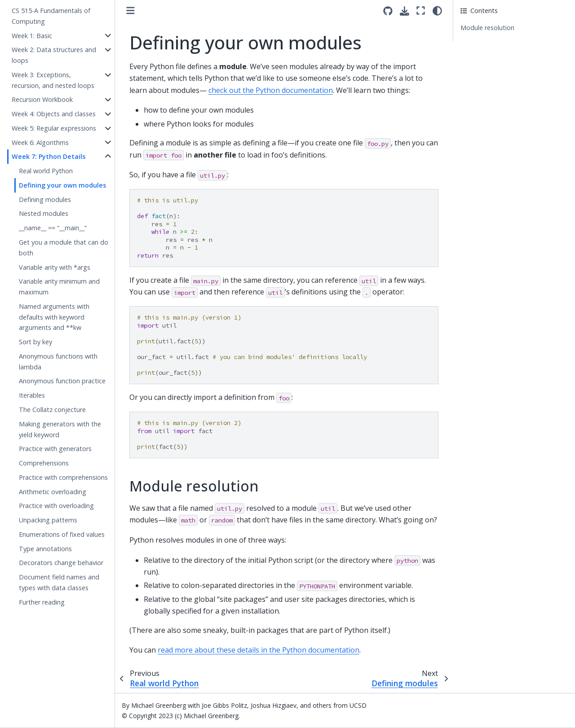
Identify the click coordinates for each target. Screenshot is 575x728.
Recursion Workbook (42, 99)
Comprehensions (44, 463)
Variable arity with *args (55, 267)
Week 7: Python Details (49, 156)
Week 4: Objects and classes (54, 114)
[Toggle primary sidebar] (130, 11)
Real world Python (46, 171)
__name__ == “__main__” (53, 228)
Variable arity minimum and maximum (59, 287)
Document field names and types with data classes (59, 582)
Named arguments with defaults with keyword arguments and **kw (54, 317)
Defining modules (45, 200)
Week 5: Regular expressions (54, 128)
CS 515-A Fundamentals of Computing (51, 16)
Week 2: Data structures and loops (54, 55)
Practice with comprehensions (63, 477)
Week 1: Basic (32, 36)
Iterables (32, 395)
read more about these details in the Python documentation (259, 650)
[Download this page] (405, 11)
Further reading (42, 602)
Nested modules (44, 213)
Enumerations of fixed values (62, 534)
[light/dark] (437, 11)
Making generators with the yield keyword (60, 429)
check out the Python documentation (271, 90)
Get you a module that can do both (64, 248)
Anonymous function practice (62, 381)
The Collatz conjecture (52, 410)
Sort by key (35, 342)
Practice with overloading (56, 506)
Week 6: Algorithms (40, 143)
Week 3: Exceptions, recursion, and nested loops (53, 80)
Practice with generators (55, 449)
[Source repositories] (388, 11)
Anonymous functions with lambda (58, 362)
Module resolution (487, 28)
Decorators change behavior (61, 563)
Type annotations (45, 549)
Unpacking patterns (48, 520)
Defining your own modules (62, 185)
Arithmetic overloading (53, 492)
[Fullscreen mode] (421, 11)
